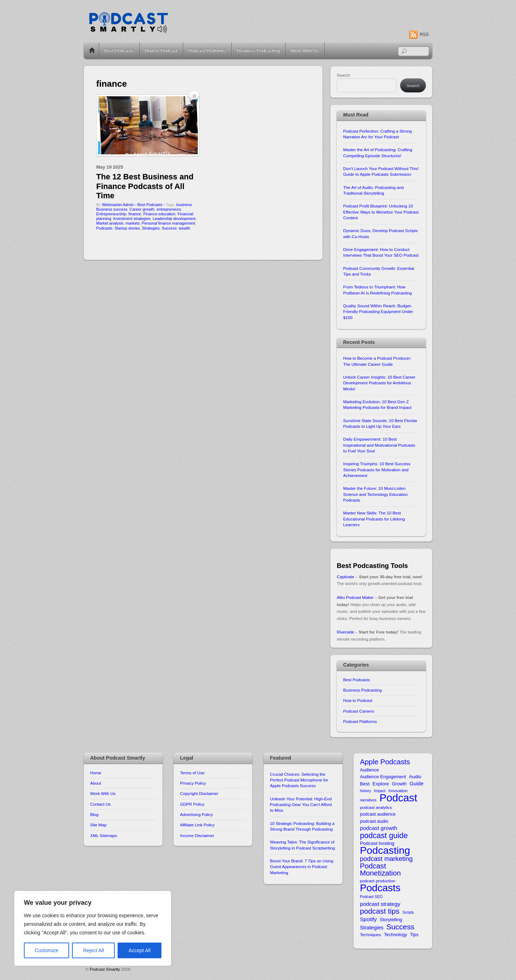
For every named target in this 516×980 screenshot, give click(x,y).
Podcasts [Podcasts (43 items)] (380, 888)
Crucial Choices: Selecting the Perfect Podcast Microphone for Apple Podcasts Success (299, 780)
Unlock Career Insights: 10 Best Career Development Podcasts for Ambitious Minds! (379, 383)
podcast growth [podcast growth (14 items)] (379, 828)
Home (92, 51)
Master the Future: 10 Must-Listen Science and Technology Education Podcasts (375, 494)
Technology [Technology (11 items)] (395, 935)
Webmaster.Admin (118, 205)
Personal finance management (168, 223)
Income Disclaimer (197, 835)
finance (135, 214)
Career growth (142, 209)
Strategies (151, 228)
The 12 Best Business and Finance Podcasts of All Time (145, 186)
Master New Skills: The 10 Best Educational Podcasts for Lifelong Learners (374, 519)
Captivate (345, 577)
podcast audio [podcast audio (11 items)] (374, 821)
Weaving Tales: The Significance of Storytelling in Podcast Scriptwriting (303, 845)
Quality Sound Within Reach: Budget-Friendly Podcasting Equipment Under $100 (378, 312)
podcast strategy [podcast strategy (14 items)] (380, 904)
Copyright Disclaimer (199, 793)
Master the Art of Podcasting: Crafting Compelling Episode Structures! (378, 152)
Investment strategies (132, 219)
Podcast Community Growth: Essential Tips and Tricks (379, 271)
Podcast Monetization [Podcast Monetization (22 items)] (380, 870)
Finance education (159, 214)
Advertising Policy (196, 814)
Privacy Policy (193, 783)
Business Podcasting (258, 50)
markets (133, 223)
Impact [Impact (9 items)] (380, 791)
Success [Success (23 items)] (400, 927)
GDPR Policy (192, 804)
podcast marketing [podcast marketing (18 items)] (386, 859)
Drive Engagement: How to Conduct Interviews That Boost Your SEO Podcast (381, 252)
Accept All (140, 950)
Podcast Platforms (207, 50)
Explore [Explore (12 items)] (381, 784)
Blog (94, 814)
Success (169, 228)
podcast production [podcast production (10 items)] (378, 881)
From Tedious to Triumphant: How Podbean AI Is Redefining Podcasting (377, 290)
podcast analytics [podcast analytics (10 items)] (376, 807)
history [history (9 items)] (365, 791)
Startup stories (127, 228)
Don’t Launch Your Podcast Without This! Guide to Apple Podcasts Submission (381, 171)
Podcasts (104, 228)
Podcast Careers (359, 711)
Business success (112, 209)
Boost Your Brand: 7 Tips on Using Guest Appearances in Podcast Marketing (302, 867)
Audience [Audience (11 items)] (369, 770)
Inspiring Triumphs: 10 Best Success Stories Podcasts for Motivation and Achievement (377, 470)
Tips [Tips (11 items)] (414, 935)
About (96, 783)
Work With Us (305, 50)
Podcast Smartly (105, 969)
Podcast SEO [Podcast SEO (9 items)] (371, 897)
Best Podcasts (119, 50)
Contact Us (100, 804)
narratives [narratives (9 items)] (368, 800)
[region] (93, 928)
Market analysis (110, 223)
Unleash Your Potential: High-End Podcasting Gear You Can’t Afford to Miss (301, 805)
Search (343, 75)
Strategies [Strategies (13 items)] (372, 928)
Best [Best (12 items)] (365, 784)
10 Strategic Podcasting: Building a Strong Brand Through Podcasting (302, 826)
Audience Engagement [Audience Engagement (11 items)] (383, 777)
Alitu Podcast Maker (355, 597)
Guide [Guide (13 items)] (416, 784)
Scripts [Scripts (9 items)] (408, 912)
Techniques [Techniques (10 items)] (370, 935)
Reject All (93, 950)
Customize (47, 950)
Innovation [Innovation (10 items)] (398, 791)
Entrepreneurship (111, 214)
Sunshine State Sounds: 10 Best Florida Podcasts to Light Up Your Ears (380, 423)
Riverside (345, 632)
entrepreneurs (169, 209)
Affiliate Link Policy (197, 825)
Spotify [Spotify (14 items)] (368, 919)
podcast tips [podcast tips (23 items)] (380, 911)
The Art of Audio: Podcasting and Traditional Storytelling (373, 190)
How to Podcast (161, 50)
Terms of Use (192, 773)
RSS (424, 35)
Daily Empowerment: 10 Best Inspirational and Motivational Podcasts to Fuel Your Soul (379, 445)
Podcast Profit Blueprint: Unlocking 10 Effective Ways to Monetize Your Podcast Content (381, 212)
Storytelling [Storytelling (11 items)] (391, 920)
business (184, 205)
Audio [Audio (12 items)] (415, 777)
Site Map (98, 825)
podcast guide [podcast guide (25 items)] (384, 835)
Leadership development (174, 219)
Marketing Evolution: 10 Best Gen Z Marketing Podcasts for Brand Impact (377, 404)
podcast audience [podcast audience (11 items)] (378, 814)
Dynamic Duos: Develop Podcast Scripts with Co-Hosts (380, 233)
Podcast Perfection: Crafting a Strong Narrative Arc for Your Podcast (377, 134)
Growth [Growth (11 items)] (399, 784)
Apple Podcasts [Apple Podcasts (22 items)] (385, 762)
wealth (185, 228)
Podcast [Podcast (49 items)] (398, 798)
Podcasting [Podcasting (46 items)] (385, 850)
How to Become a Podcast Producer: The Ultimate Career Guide (377, 361)
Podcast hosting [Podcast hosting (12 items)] (377, 843)
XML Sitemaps (104, 835)
